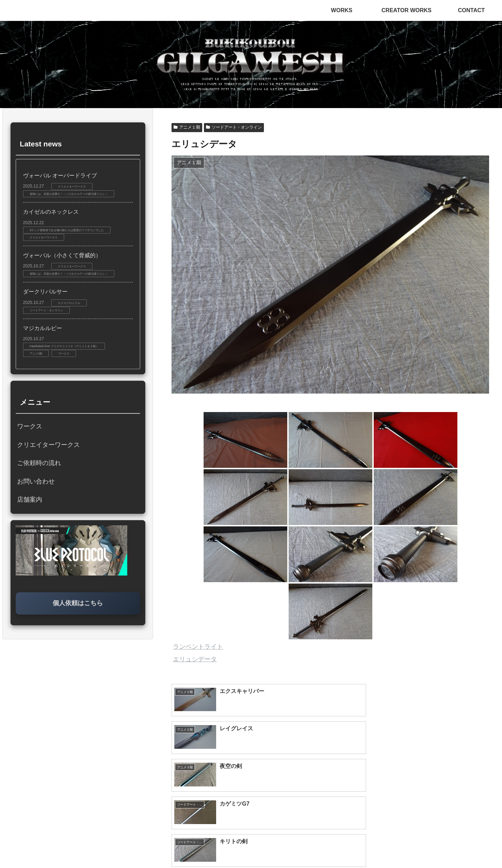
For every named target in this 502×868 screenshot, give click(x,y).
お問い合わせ (36, 481)
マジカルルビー (43, 328)
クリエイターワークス (48, 445)
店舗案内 (30, 500)
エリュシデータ (195, 659)
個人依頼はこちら (78, 603)
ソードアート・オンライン (234, 127)
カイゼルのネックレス (51, 212)
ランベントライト (198, 647)
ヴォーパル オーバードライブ (60, 176)
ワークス (30, 426)
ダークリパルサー (45, 292)
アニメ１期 (187, 127)
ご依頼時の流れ (39, 463)
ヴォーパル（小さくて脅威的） (62, 255)
